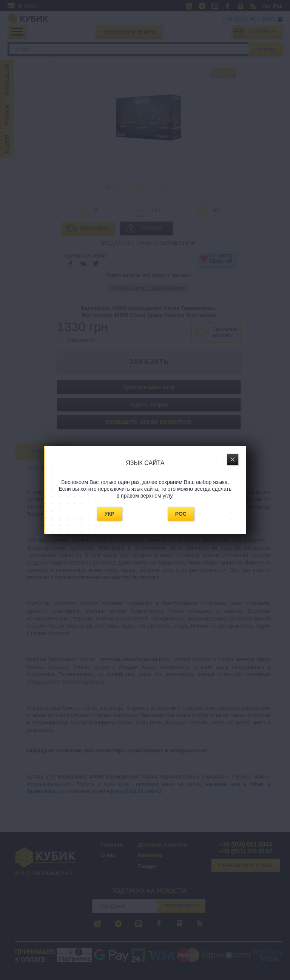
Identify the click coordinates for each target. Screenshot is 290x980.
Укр (110, 514)
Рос (181, 514)
